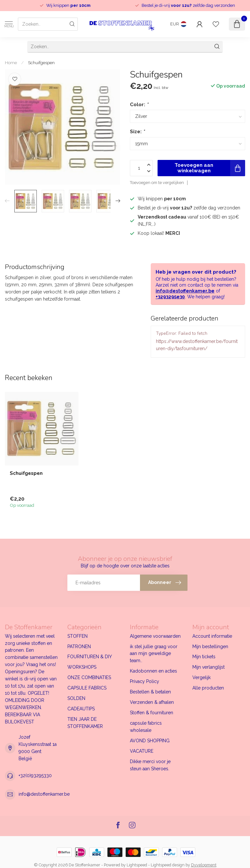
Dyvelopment (204, 865)
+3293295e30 (170, 297)
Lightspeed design (168, 865)
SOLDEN (76, 698)
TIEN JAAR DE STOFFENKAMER (85, 723)
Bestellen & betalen (150, 692)
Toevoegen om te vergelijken (157, 183)
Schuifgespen (41, 63)
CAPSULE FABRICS (87, 688)
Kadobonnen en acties (153, 671)
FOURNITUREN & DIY (90, 657)
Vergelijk (201, 677)
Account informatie (212, 636)
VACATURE (142, 751)
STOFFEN (77, 636)
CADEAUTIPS (81, 709)
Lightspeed (137, 865)
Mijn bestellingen (210, 647)
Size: (137, 132)
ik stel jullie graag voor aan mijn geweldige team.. (154, 654)
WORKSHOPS (82, 667)
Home (11, 63)
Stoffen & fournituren (152, 713)
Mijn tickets (204, 657)
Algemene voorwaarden (155, 636)
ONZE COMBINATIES (89, 677)
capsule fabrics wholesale (146, 727)
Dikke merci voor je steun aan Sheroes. (150, 765)
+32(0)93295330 (35, 776)
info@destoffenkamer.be (185, 291)
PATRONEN (79, 647)
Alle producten (208, 688)
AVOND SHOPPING (150, 741)
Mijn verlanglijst (208, 667)
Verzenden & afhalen (152, 702)
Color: (139, 105)
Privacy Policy (145, 681)
